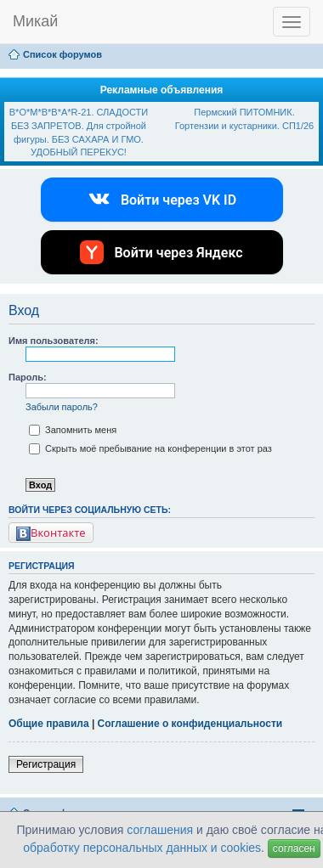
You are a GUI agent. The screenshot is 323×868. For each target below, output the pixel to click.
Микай (35, 21)
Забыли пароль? (62, 407)
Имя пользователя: (54, 341)
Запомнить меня (73, 430)
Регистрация (46, 764)
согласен (294, 848)
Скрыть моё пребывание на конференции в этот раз (150, 448)
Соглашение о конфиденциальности (190, 724)
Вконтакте (51, 533)
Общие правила (49, 724)
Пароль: (28, 377)
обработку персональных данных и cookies (142, 848)
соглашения (160, 830)
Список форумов (62, 54)
